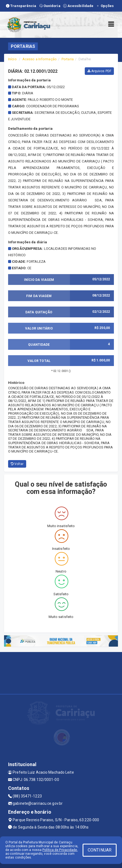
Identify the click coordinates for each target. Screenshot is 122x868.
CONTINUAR (100, 850)
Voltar (17, 464)
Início (12, 59)
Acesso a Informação (40, 59)
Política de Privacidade (60, 850)
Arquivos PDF (99, 71)
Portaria (68, 59)
